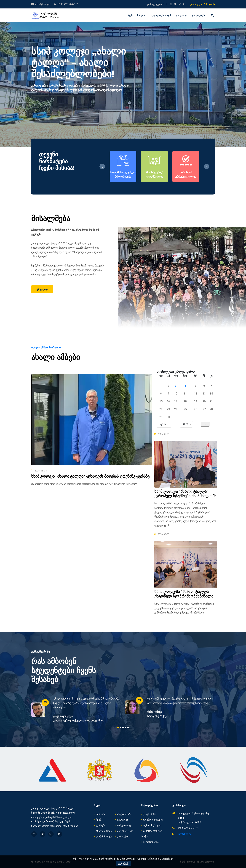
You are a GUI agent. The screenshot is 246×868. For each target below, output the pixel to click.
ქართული (196, 4)
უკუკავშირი (149, 814)
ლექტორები (123, 814)
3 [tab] (123, 728)
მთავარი (100, 814)
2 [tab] (120, 728)
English (211, 4)
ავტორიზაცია (150, 842)
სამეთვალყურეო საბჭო (152, 834)
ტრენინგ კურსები (152, 820)
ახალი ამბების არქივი (46, 348)
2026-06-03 (162, 434)
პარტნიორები (124, 831)
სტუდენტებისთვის (161, 15)
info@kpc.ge (43, 4)
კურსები (100, 825)
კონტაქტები (199, 15)
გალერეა (182, 15)
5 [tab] (128, 728)
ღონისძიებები (103, 837)
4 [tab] (126, 728)
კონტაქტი (122, 837)
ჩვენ (130, 15)
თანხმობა (124, 864)
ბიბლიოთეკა (124, 825)
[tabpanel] (76, 710)
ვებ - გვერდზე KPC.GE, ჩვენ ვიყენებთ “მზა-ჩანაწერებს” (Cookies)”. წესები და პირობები (123, 859)
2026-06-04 (39, 471)
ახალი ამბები (103, 831)
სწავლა (142, 15)
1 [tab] (118, 728)
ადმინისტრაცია (151, 825)
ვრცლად (42, 289)
